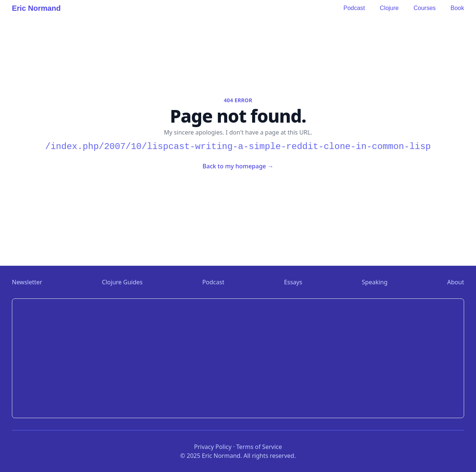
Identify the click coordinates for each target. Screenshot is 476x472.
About (456, 282)
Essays (293, 282)
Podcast (354, 8)
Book (457, 8)
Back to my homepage (238, 166)
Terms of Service (259, 447)
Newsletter (27, 282)
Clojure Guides (122, 282)
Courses (425, 8)
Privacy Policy (213, 447)
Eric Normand (36, 8)
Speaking (375, 282)
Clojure (389, 8)
